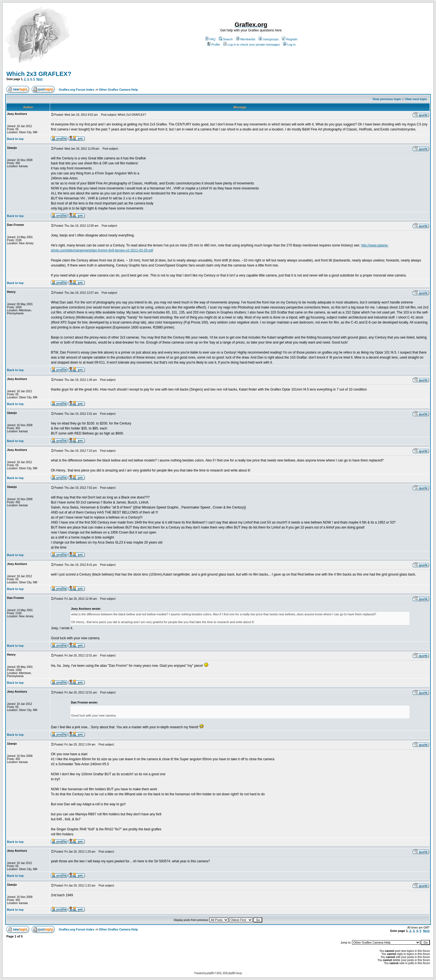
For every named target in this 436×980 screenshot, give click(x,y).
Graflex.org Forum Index (76, 90)
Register (290, 39)
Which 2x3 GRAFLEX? (39, 74)
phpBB (210, 973)
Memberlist (246, 39)
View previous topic (387, 99)
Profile (214, 45)
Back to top (15, 139)
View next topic (416, 99)
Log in (289, 45)
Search (226, 39)
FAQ (210, 39)
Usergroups (269, 39)
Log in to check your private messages (252, 45)
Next (39, 79)
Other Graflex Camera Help (118, 90)
